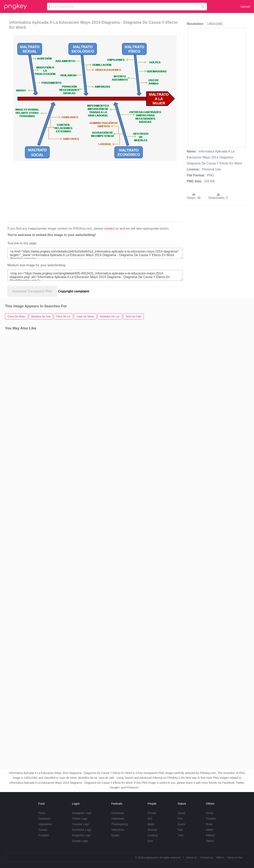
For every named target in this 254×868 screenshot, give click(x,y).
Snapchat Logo (81, 835)
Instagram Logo (82, 813)
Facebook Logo (82, 830)
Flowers (211, 819)
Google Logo (80, 841)
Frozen (152, 813)
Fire (180, 819)
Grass (181, 824)
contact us (111, 229)
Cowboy (153, 835)
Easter (115, 835)
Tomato (43, 830)
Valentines (118, 830)
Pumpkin (44, 835)
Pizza (42, 813)
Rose (209, 824)
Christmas (118, 813)
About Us (191, 858)
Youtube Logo (81, 824)
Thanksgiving (120, 824)
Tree (180, 835)
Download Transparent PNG (32, 291)
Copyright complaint (74, 291)
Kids (150, 841)
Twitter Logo (80, 819)
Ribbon (210, 835)
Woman (153, 830)
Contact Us (207, 858)
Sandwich (44, 819)
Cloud (181, 813)
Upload (245, 6)
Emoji (209, 813)
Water (210, 830)
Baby (151, 824)
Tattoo (210, 841)
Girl (150, 819)
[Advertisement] (95, 191)
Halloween (118, 819)
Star (180, 830)
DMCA (220, 858)
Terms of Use (235, 858)
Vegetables (45, 824)
